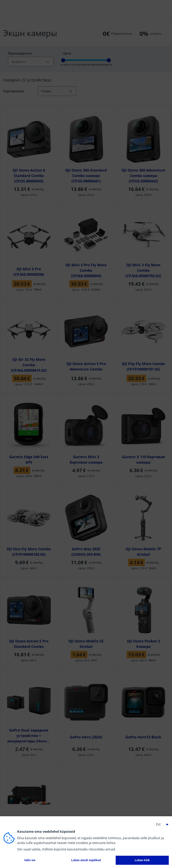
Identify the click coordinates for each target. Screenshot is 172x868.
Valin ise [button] (30, 860)
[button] (161, 824)
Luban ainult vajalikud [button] (86, 860)
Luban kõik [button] (142, 860)
